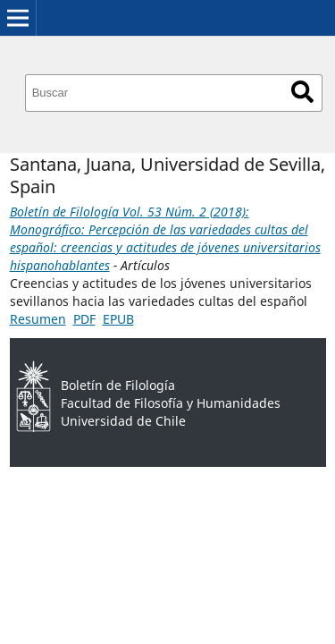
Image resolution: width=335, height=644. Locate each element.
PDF (84, 319)
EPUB (118, 319)
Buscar (302, 92)
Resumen (38, 319)
